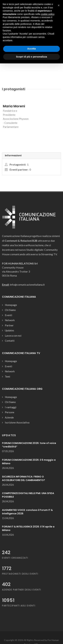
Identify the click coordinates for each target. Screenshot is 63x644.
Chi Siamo (10, 310)
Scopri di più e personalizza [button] (31, 57)
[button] (59, 5)
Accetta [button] (32, 49)
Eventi (8, 315)
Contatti (10, 341)
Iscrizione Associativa (17, 422)
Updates (9, 330)
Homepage (11, 305)
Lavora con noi (13, 336)
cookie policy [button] (47, 14)
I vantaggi (11, 407)
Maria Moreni (14, 106)
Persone (10, 412)
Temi (7, 377)
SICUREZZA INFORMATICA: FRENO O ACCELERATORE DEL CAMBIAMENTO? (24, 478)
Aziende (9, 417)
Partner (9, 325)
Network (10, 320)
